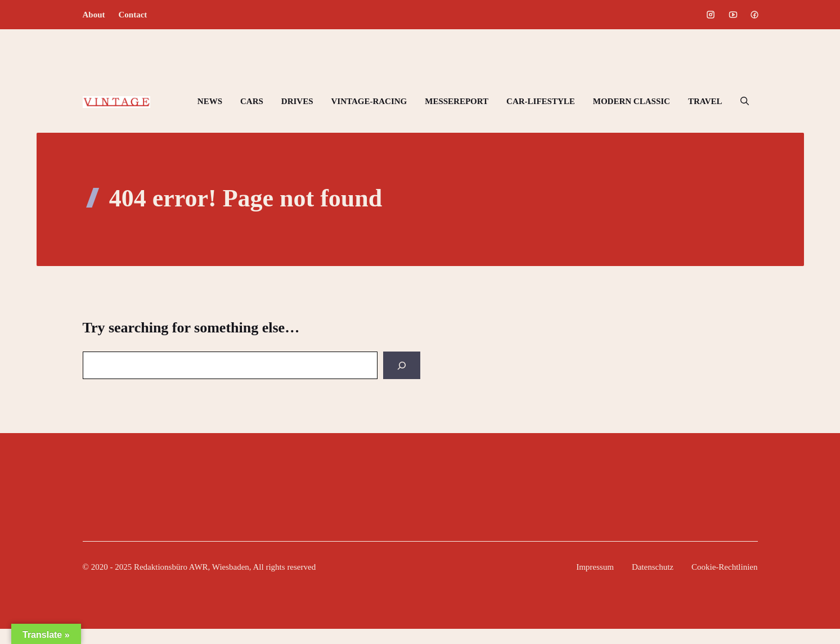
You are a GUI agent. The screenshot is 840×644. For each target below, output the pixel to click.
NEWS (210, 101)
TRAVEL (705, 101)
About (94, 15)
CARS (252, 101)
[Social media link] (711, 15)
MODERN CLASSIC (632, 101)
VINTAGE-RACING (369, 101)
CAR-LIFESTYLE (541, 101)
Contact (133, 15)
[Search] (402, 365)
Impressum (595, 567)
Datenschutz (653, 567)
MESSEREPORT (457, 101)
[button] (745, 101)
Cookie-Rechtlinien (724, 567)
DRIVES (297, 101)
